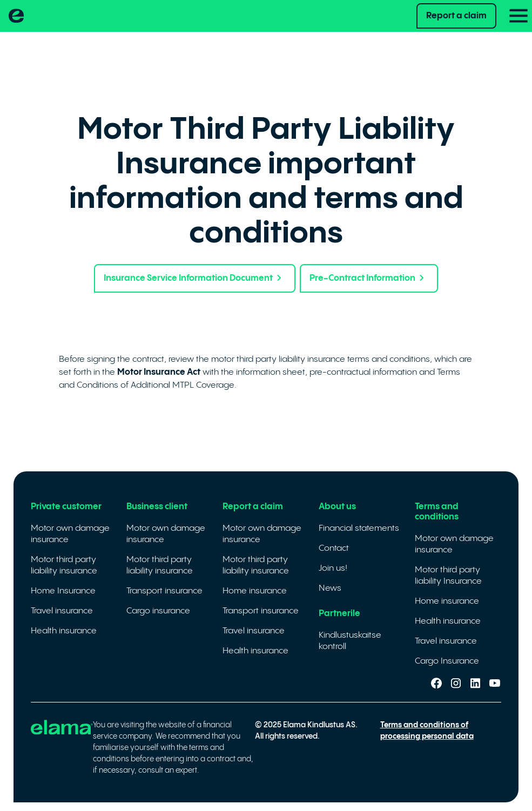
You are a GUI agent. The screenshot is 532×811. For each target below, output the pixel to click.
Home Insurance (63, 591)
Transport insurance (164, 591)
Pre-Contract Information (369, 278)
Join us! (333, 568)
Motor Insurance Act (159, 372)
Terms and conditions (437, 512)
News (330, 588)
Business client (157, 507)
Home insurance (255, 591)
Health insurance (64, 631)
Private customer (66, 507)
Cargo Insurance (447, 661)
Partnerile (339, 614)
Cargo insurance (158, 611)
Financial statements (359, 528)
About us (337, 507)
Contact (334, 548)
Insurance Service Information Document (195, 278)
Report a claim (456, 16)
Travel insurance (62, 611)
